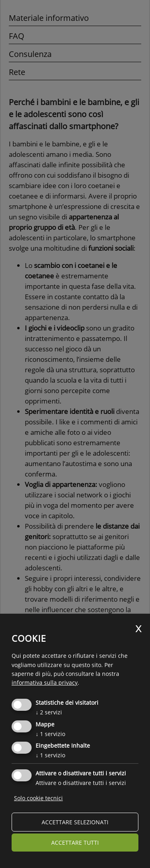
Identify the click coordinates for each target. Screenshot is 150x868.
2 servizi (49, 712)
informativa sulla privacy (45, 682)
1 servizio (50, 734)
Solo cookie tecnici (38, 798)
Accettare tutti (75, 843)
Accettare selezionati (75, 822)
